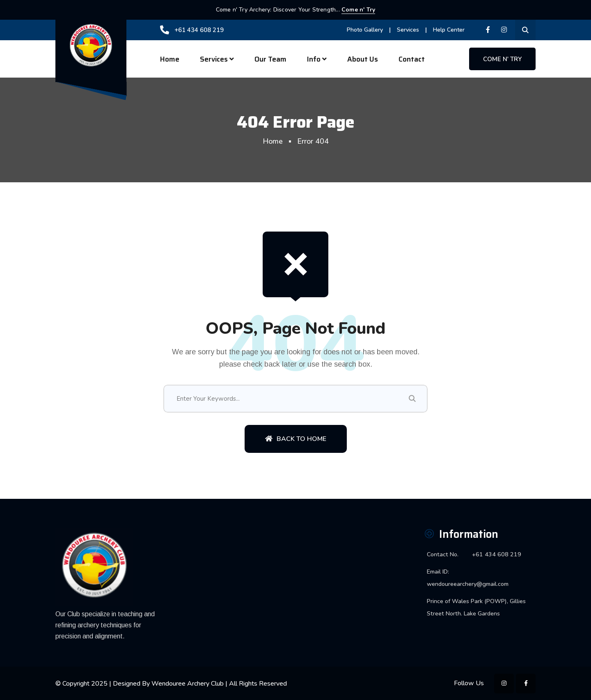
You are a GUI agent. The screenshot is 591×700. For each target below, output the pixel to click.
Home (170, 59)
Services (408, 30)
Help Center (449, 30)
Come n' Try (358, 10)
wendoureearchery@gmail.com (468, 584)
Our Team (270, 59)
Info (314, 59)
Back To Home (296, 439)
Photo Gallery (365, 30)
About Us (363, 59)
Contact (412, 59)
